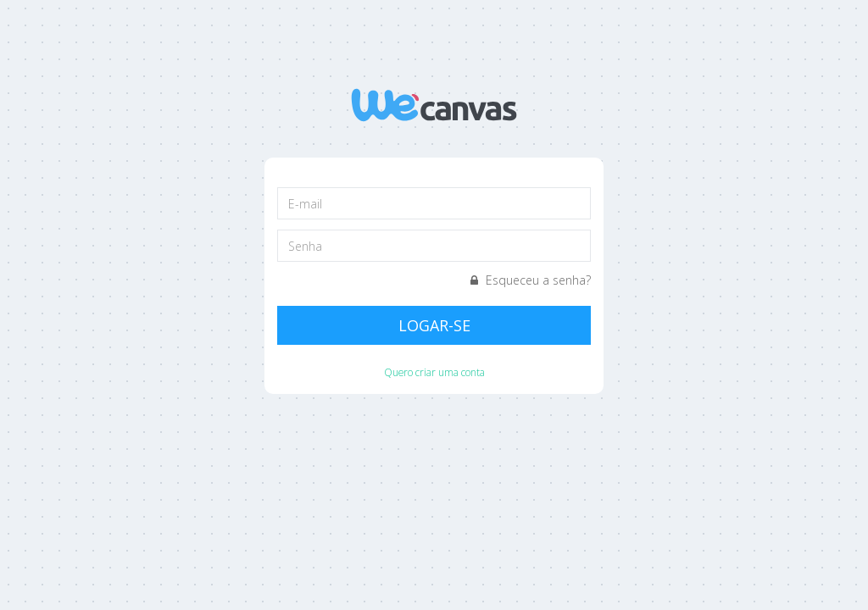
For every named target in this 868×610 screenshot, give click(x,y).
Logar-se (434, 325)
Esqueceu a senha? (531, 280)
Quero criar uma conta (434, 372)
